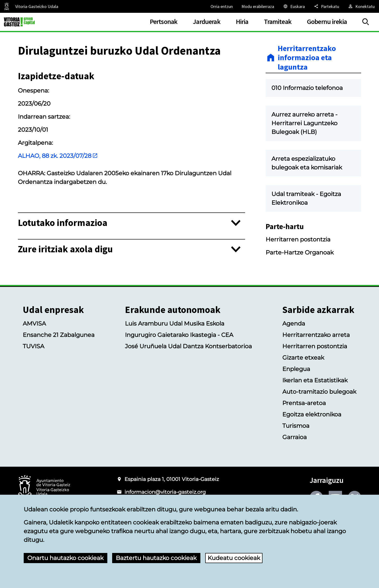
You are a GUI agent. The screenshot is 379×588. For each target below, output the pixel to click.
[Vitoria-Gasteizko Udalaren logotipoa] (44, 488)
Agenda (294, 323)
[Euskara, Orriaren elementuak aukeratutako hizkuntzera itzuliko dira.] (294, 6)
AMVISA (34, 323)
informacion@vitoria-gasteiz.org (165, 492)
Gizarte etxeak (303, 358)
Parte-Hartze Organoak (300, 252)
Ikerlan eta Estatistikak (315, 380)
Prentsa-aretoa (304, 403)
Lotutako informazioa (63, 223)
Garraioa (295, 437)
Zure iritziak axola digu (65, 249)
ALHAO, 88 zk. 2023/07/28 (58, 156)
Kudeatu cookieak (234, 558)
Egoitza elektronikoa (312, 414)
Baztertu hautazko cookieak (156, 558)
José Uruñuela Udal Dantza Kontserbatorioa (188, 346)
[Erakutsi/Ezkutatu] (366, 22)
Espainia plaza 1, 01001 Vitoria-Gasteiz (172, 479)
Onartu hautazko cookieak (65, 558)
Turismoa (296, 426)
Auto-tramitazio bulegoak (319, 392)
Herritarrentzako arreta (316, 335)
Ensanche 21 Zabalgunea (59, 335)
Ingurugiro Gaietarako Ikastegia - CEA (179, 335)
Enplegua (296, 369)
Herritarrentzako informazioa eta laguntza (307, 58)
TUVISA (33, 346)
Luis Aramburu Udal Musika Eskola (175, 323)
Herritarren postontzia (298, 239)
